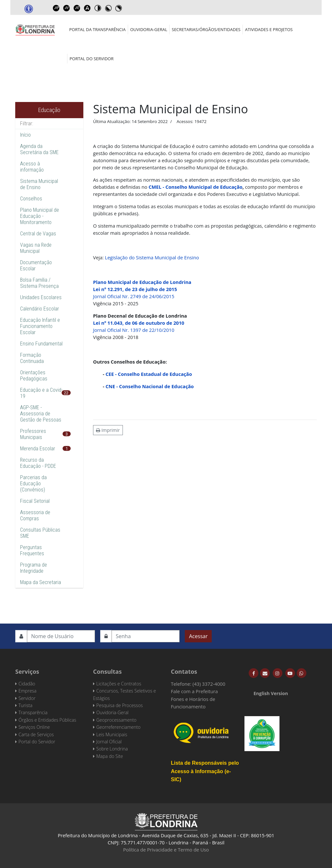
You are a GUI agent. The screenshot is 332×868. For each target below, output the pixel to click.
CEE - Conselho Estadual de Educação (149, 374)
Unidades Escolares (41, 297)
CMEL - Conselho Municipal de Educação (196, 187)
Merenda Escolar (38, 449)
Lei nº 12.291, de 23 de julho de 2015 (135, 289)
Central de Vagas (38, 234)
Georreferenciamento (118, 727)
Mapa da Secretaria (41, 582)
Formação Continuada (32, 358)
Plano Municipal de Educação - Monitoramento (40, 216)
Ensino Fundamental (41, 344)
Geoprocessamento (116, 720)
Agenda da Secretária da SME (39, 149)
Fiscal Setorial (35, 501)
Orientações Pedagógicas (34, 376)
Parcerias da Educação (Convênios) (33, 484)
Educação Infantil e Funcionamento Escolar (40, 326)
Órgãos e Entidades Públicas (47, 720)
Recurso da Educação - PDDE (38, 463)
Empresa (28, 691)
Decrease (66, 8)
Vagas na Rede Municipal (36, 248)
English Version (271, 693)
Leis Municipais (112, 734)
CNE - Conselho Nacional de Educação (150, 386)
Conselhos (31, 199)
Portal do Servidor (92, 59)
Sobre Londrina (112, 749)
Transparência (33, 712)
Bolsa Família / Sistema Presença (39, 283)
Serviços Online (34, 727)
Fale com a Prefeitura (194, 691)
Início (25, 135)
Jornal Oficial (109, 742)
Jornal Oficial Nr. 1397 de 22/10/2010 (134, 330)
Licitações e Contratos (119, 684)
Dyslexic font (87, 8)
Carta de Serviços (36, 734)
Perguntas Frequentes (32, 550)
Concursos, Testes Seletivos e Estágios (124, 694)
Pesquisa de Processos (119, 705)
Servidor (27, 698)
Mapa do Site (110, 756)
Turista (25, 705)
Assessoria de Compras (35, 515)
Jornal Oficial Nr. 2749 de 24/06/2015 (134, 296)
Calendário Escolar (40, 309)
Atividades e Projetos (269, 29)
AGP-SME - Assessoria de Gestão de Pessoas (41, 414)
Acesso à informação (32, 167)
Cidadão (27, 684)
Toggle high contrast (98, 8)
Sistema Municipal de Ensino (39, 184)
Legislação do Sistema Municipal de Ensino (152, 257)
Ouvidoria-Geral (148, 29)
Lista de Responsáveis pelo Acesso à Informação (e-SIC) (205, 771)
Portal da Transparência (98, 29)
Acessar (198, 636)
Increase (56, 8)
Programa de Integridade (34, 568)
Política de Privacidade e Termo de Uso (166, 850)
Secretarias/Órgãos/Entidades (206, 29)
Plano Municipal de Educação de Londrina (142, 282)
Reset (77, 8)
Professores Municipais (33, 434)
